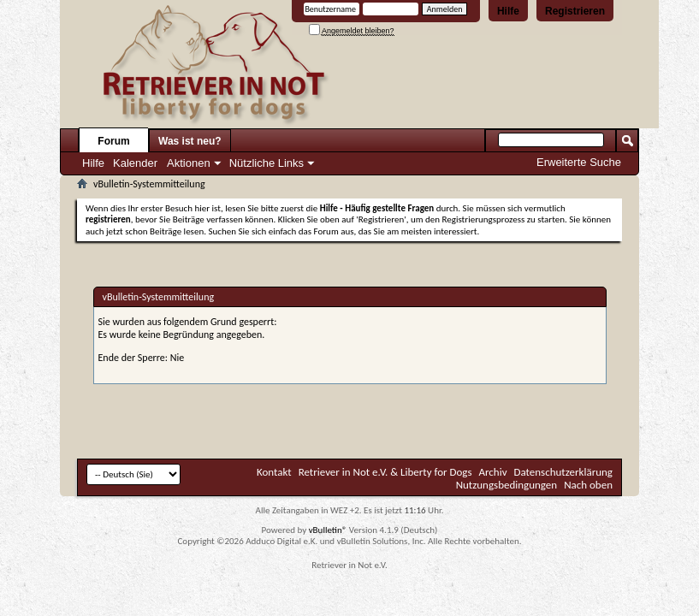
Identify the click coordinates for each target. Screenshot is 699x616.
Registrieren (575, 11)
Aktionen (189, 163)
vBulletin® (328, 530)
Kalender (135, 163)
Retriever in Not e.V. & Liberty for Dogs (385, 472)
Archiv (493, 472)
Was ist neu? (190, 141)
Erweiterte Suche (579, 162)
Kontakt (274, 472)
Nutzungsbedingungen (507, 485)
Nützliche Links (267, 163)
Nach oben (588, 485)
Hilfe (508, 11)
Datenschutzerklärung (564, 472)
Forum (113, 141)
